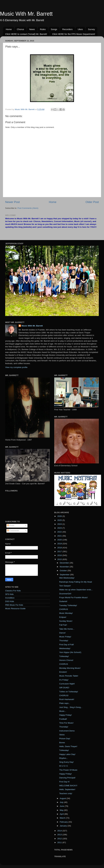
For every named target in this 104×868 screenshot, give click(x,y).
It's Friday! (64, 680)
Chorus (21, 29)
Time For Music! (66, 723)
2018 (60, 548)
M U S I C (64, 766)
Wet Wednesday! (67, 578)
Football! (63, 719)
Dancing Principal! (67, 778)
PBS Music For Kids (14, 605)
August (63, 798)
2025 (60, 520)
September (65, 575)
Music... (63, 711)
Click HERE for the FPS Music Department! (74, 34)
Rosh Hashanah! (67, 699)
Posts (11, 526)
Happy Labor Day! (67, 754)
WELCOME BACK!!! (68, 786)
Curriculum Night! (67, 684)
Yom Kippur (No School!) (70, 652)
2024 (60, 524)
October (64, 571)
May (62, 810)
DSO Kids (10, 601)
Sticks (62, 735)
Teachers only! (66, 793)
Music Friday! (65, 637)
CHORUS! (64, 695)
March (63, 818)
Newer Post (12, 202)
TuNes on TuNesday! (69, 692)
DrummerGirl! (65, 594)
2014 (60, 831)
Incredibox (10, 598)
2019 (60, 544)
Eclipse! (63, 617)
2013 (60, 835)
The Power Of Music (68, 770)
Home (9, 29)
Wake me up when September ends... (76, 590)
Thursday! (64, 641)
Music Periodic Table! (69, 676)
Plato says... (65, 703)
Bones (62, 743)
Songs (54, 29)
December (65, 563)
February (64, 822)
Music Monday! (66, 613)
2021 (60, 536)
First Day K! (65, 782)
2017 (60, 551)
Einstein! (63, 672)
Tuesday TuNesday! (68, 605)
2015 (60, 559)
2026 (60, 516)
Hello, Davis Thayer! (68, 746)
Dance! (62, 633)
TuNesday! (64, 656)
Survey (91, 29)
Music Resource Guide (15, 609)
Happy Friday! (66, 715)
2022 (60, 532)
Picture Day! (65, 739)
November (65, 567)
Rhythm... (64, 758)
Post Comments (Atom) (28, 208)
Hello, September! (67, 789)
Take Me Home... (67, 629)
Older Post (92, 202)
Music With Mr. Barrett (26, 14)
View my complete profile (16, 367)
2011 (60, 842)
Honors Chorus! (66, 660)
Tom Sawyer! (65, 586)
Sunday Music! (66, 621)
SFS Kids (9, 594)
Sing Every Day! (66, 762)
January (64, 826)
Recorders (67, 29)
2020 (60, 540)
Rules (43, 29)
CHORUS (64, 609)
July (62, 802)
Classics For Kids (13, 591)
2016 (60, 555)
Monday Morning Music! (70, 668)
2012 (60, 839)
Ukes (80, 29)
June (62, 806)
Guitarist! (63, 601)
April (62, 814)
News (32, 29)
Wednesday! (65, 648)
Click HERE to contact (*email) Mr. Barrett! (26, 34)
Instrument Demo (67, 731)
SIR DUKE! (64, 688)
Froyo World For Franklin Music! (74, 598)
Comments (13, 531)
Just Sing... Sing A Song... (71, 707)
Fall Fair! (63, 625)
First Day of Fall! (67, 645)
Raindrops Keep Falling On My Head (76, 582)
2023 (60, 528)
